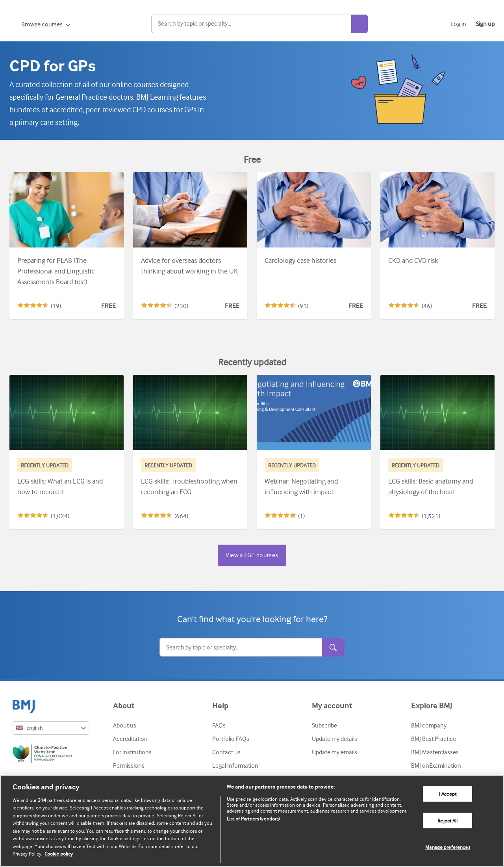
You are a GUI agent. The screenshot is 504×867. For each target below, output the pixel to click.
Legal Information (235, 766)
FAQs (219, 726)
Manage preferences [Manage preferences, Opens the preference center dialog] (447, 847)
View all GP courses (252, 555)
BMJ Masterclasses (435, 752)
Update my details (334, 739)
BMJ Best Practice (434, 739)
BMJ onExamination (436, 766)
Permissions (129, 766)
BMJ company (429, 726)
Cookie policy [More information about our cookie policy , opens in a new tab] (59, 854)
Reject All (447, 820)
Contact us (226, 752)
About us (125, 726)
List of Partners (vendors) (253, 819)
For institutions (132, 752)
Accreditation (130, 739)
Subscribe (324, 726)
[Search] (276, 24)
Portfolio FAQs (231, 739)
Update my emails (334, 752)
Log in (458, 24)
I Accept (448, 794)
